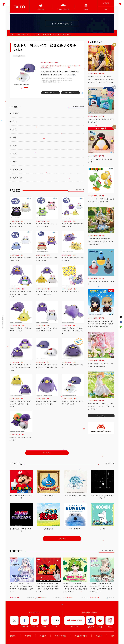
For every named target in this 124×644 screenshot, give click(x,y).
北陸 (15, 154)
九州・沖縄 (18, 178)
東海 (15, 146)
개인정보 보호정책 (81, 636)
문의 (113, 636)
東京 (15, 129)
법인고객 (106, 3)
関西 (15, 162)
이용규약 (99, 636)
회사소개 (28, 636)
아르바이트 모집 (60, 636)
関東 (15, 137)
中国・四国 (18, 170)
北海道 (16, 113)
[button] (26, 87)
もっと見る (47, 453)
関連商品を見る (71, 93)
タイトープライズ (24, 34)
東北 (15, 121)
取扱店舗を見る (50, 93)
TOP (12, 34)
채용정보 (43, 636)
